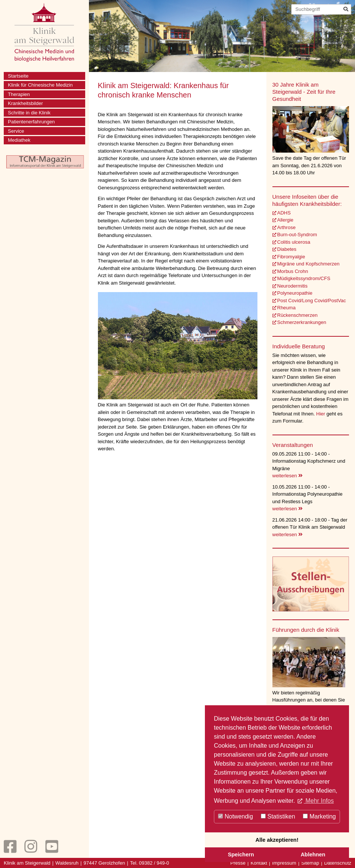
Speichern (241, 855)
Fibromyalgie (291, 257)
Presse (238, 863)
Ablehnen (313, 855)
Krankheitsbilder (25, 103)
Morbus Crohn (293, 271)
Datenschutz (338, 863)
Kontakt (259, 863)
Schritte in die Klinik (29, 113)
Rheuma (287, 308)
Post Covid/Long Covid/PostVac (312, 301)
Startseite (18, 76)
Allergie (285, 220)
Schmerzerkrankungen (302, 322)
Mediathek (19, 140)
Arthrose (287, 227)
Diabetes (287, 249)
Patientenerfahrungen (31, 122)
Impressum (284, 863)
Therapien (19, 94)
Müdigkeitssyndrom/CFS (304, 278)
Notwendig (235, 816)
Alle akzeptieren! (277, 840)
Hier (321, 414)
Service (16, 131)
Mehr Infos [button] (319, 801)
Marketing (319, 816)
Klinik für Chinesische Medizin (40, 85)
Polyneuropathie (295, 293)
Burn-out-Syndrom (297, 235)
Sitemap (310, 863)
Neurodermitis (293, 286)
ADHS (284, 213)
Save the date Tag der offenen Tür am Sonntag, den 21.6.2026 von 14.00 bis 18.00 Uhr (309, 165)
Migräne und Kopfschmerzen (308, 264)
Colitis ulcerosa (294, 242)
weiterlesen (287, 476)
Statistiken (278, 816)
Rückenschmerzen (298, 315)
